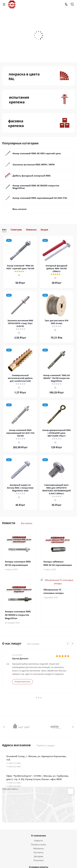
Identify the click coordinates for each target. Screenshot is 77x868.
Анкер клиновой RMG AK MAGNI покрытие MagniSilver (36, 187)
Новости (38, 841)
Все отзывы (33, 644)
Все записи (27, 523)
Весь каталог (20, 209)
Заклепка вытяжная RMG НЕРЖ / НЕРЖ (34, 164)
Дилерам (39, 856)
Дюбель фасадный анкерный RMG (32, 176)
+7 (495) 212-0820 (13, 763)
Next (72, 644)
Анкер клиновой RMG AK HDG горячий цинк (37, 153)
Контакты (38, 852)
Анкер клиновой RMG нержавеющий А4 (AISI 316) (40, 198)
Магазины (39, 848)
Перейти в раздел (46, 745)
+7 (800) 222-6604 (13, 767)
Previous (68, 644)
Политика (38, 860)
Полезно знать (38, 844)
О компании (38, 836)
